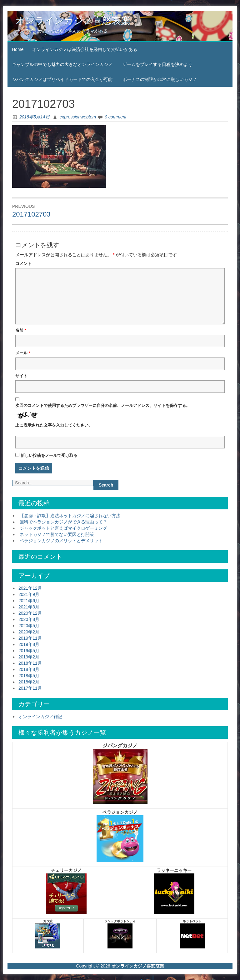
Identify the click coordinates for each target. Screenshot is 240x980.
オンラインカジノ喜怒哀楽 (73, 20)
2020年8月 (29, 619)
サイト (21, 376)
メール (23, 353)
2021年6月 (29, 601)
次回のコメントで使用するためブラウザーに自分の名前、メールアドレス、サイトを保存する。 (103, 405)
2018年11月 (30, 663)
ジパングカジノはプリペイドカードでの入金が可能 (62, 79)
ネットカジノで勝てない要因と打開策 (57, 534)
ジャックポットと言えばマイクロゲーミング (63, 528)
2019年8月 (29, 644)
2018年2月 (29, 682)
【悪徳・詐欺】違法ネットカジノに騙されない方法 (70, 516)
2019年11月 (30, 638)
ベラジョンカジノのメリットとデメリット (61, 541)
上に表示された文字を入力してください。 (54, 425)
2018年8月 (29, 669)
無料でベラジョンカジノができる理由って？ (63, 522)
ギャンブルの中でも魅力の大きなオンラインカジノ (62, 64)
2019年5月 (29, 651)
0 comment (115, 117)
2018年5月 (29, 676)
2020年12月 (30, 613)
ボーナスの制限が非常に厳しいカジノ (160, 79)
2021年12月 (30, 588)
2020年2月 (29, 632)
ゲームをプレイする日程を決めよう (157, 64)
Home (18, 49)
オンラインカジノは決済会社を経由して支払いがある (85, 49)
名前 (21, 330)
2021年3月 (29, 607)
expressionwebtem (78, 117)
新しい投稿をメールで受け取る (49, 455)
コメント (23, 264)
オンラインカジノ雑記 (40, 717)
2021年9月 (29, 594)
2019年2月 (29, 657)
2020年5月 (29, 626)
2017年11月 (30, 688)
